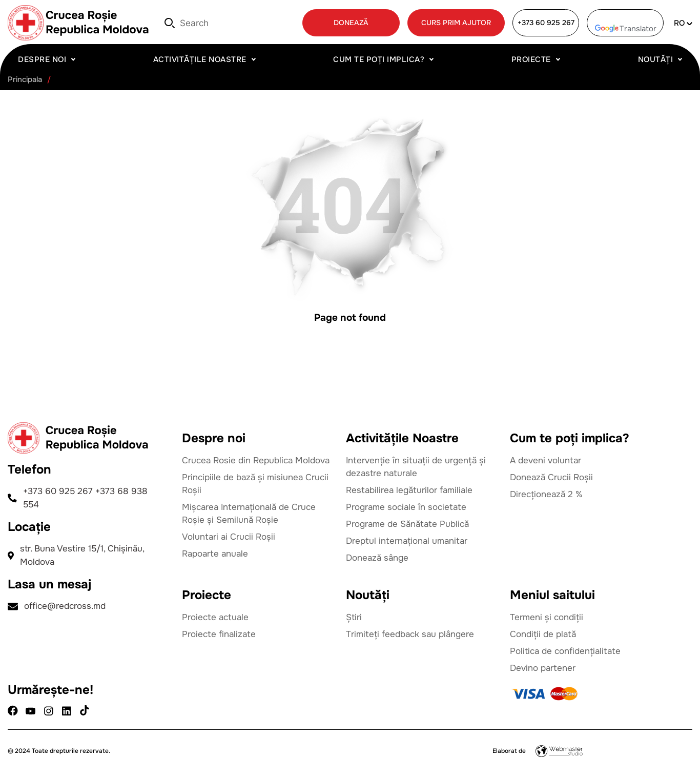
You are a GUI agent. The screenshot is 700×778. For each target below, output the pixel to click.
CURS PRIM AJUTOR (456, 23)
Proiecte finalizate (219, 634)
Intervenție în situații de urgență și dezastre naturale (416, 467)
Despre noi (42, 59)
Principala (25, 80)
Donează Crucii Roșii (551, 477)
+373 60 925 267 (546, 23)
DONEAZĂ (351, 23)
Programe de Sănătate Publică (407, 524)
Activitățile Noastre (200, 59)
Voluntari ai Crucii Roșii (229, 537)
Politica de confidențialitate (565, 651)
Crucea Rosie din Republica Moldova (256, 460)
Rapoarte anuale (215, 554)
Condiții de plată (543, 634)
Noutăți (656, 59)
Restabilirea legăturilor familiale (409, 490)
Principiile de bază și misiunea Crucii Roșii (255, 484)
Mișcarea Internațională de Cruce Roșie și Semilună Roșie (249, 514)
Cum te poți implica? (379, 59)
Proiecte (531, 59)
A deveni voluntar (545, 460)
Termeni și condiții (547, 617)
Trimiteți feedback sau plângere (410, 634)
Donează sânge (377, 558)
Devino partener (543, 668)
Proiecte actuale (215, 617)
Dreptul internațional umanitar (407, 541)
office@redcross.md (57, 606)
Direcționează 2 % (546, 494)
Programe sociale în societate (406, 507)
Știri (354, 617)
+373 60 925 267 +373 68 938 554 (78, 498)
